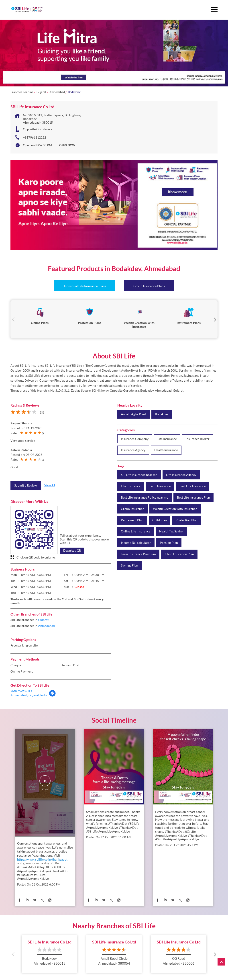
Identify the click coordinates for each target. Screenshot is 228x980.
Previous (13, 319)
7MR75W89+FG (22, 691)
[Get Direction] (52, 696)
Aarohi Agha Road (133, 414)
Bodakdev (162, 414)
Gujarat (41, 92)
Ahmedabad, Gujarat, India (29, 695)
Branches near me (22, 92)
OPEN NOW (67, 145)
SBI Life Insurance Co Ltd (50, 942)
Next (215, 319)
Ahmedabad (57, 92)
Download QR (72, 550)
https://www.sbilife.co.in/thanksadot (42, 859)
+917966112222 (35, 137)
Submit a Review (26, 485)
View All (50, 485)
